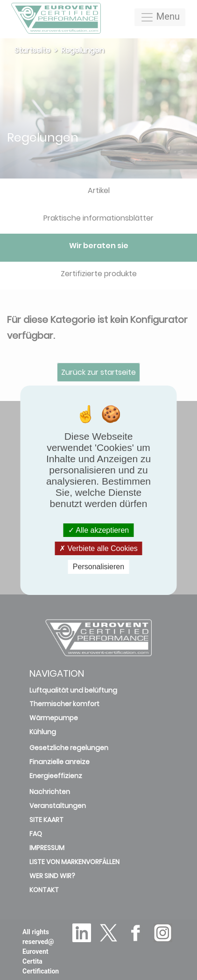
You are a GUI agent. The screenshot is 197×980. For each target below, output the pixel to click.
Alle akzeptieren (98, 530)
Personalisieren (98, 567)
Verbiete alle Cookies (98, 548)
